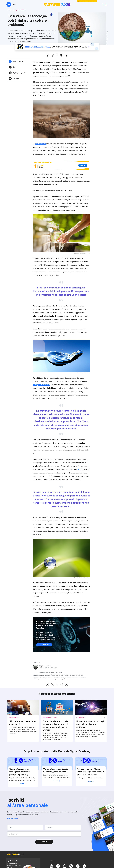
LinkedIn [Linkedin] (48, 55)
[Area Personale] (106, 5)
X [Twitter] (52, 55)
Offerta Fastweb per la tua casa (88, 1)
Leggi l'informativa (13, 818)
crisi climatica (41, 144)
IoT (79, 469)
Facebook (57, 55)
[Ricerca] (103, 5)
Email (66, 55)
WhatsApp (62, 55)
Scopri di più (44, 645)
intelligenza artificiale (41, 385)
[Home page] (57, 4)
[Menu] (11, 4)
